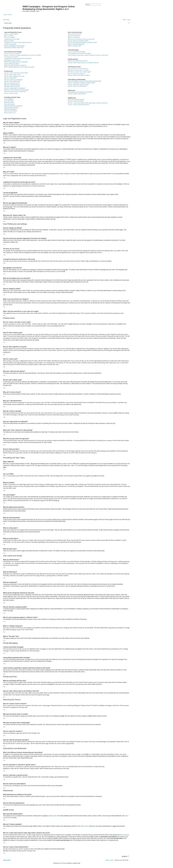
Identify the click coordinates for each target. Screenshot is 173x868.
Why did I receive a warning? (12, 86)
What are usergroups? (74, 37)
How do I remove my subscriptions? (77, 86)
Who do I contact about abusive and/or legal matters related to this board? (88, 103)
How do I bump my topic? (11, 93)
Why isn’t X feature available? (76, 101)
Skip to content (8, 15)
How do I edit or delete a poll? (12, 81)
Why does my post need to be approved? (15, 91)
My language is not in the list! (12, 60)
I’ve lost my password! (10, 44)
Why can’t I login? (9, 41)
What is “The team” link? (74, 46)
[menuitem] (128, 20)
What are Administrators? (75, 34)
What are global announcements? (13, 106)
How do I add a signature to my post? (14, 76)
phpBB (57, 272)
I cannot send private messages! (77, 52)
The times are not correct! (11, 57)
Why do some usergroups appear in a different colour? (82, 42)
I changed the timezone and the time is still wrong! (18, 58)
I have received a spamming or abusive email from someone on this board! (88, 55)
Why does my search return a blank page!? (79, 72)
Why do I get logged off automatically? (14, 46)
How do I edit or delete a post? (12, 75)
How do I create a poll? (10, 78)
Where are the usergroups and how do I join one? (81, 39)
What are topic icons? (10, 113)
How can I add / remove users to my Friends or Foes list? (83, 63)
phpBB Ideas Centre (82, 826)
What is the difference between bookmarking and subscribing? (85, 81)
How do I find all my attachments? (77, 94)
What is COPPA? (9, 36)
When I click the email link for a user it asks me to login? (19, 67)
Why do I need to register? (11, 34)
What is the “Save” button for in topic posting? (16, 90)
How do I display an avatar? (12, 64)
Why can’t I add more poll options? (14, 80)
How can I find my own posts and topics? (79, 75)
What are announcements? (11, 108)
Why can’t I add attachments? (12, 85)
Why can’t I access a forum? (12, 83)
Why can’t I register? (10, 37)
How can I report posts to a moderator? (15, 88)
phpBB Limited (52, 816)
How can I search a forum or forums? (78, 68)
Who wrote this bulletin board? (76, 100)
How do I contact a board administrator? (79, 105)
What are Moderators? (74, 36)
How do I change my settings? (12, 53)
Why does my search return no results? (78, 70)
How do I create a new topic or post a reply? (16, 73)
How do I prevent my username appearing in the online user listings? (23, 55)
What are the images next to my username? (16, 62)
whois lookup (125, 835)
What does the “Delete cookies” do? (14, 47)
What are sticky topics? (10, 109)
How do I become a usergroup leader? (78, 41)
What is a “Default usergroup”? (76, 44)
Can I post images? (9, 104)
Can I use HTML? (9, 101)
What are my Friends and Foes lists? (78, 61)
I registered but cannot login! (12, 39)
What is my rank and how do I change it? (15, 65)
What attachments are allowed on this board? (80, 92)
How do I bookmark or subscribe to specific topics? (82, 83)
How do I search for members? (76, 74)
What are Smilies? (9, 102)
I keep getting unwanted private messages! (79, 53)
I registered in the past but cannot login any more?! (18, 42)
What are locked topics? (11, 111)
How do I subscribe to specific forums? (78, 85)
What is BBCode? (9, 99)
